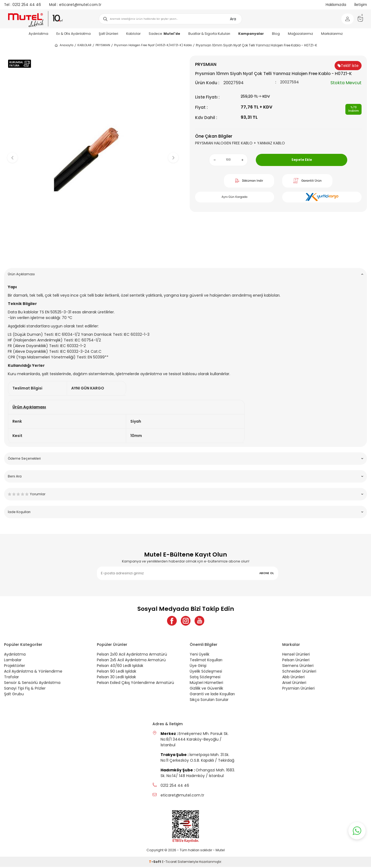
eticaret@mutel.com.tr (75, 5)
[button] (93, 255)
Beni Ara (186, 476)
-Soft (155, 863)
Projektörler (15, 667)
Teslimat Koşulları (206, 661)
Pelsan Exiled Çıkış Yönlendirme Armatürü (135, 684)
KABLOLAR (84, 45)
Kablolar (133, 34)
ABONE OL (267, 573)
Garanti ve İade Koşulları (212, 695)
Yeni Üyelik (200, 655)
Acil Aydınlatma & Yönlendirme (33, 672)
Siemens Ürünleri (298, 667)
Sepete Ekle (302, 160)
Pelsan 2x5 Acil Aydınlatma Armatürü (131, 661)
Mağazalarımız (300, 34)
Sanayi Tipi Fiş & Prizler (25, 689)
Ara (233, 19)
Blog (276, 34)
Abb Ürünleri (293, 678)
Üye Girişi (198, 667)
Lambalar (13, 661)
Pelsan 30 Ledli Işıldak (116, 678)
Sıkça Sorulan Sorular (209, 701)
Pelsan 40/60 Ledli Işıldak (120, 667)
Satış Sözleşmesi (205, 678)
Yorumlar (186, 494)
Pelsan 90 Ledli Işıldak (117, 672)
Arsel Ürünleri (294, 684)
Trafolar (11, 678)
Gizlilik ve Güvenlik (206, 689)
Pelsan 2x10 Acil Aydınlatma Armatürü (132, 655)
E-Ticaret (169, 863)
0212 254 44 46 (23, 5)
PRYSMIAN (103, 45)
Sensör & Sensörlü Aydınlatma (32, 684)
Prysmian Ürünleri (298, 689)
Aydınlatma (38, 34)
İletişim (361, 5)
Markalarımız (332, 34)
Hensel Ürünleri (296, 655)
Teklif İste (348, 66)
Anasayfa (64, 45)
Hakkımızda (336, 5)
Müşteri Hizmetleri (206, 684)
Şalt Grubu (14, 695)
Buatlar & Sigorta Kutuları (209, 34)
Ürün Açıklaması (186, 274)
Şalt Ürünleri (108, 34)
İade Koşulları (186, 512)
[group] (93, 153)
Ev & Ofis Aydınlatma (74, 34)
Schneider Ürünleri (299, 672)
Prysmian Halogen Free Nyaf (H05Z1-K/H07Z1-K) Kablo (153, 45)
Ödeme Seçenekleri (186, 458)
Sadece (164, 34)
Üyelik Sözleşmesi (206, 672)
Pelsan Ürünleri (296, 661)
